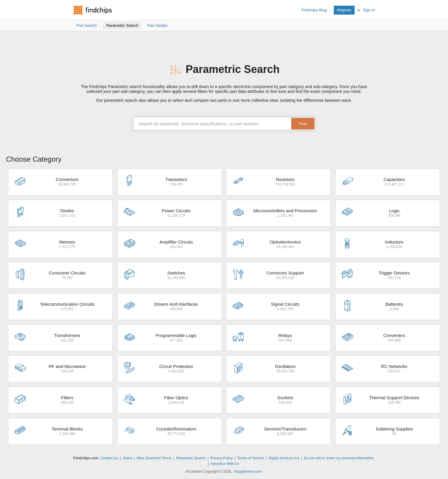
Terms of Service (251, 458)
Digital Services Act (284, 458)
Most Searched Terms (154, 458)
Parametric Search (191, 458)
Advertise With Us (225, 464)
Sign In (369, 10)
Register (344, 10)
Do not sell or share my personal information (339, 458)
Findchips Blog (314, 10)
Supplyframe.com (248, 472)
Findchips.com (93, 10)
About (127, 458)
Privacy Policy (221, 458)
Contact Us (109, 458)
